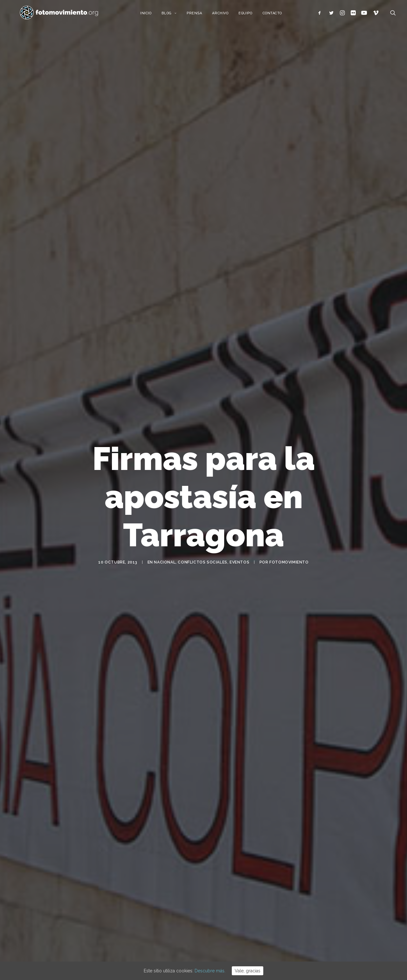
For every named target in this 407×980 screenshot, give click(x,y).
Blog (175, 15)
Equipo (252, 15)
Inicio (152, 15)
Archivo (227, 15)
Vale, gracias (248, 971)
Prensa (200, 15)
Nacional (165, 562)
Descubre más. (210, 971)
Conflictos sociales (202, 562)
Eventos (239, 562)
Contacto (278, 15)
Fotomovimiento (289, 562)
